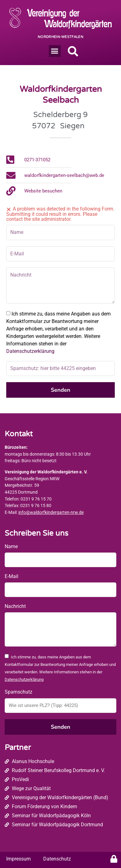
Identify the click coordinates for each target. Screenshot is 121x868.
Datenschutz (57, 859)
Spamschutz (19, 692)
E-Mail (12, 576)
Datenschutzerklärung (30, 351)
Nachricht (15, 606)
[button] (55, 51)
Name (11, 546)
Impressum (19, 859)
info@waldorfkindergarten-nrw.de (51, 512)
